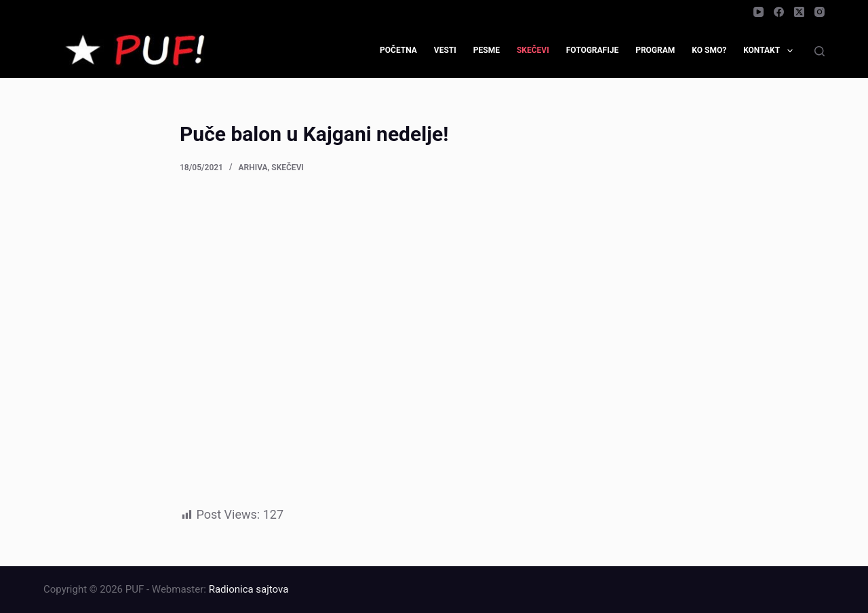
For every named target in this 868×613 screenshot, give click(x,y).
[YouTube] (758, 12)
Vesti (445, 50)
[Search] (820, 51)
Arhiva (253, 167)
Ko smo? (709, 50)
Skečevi (533, 50)
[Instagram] (820, 12)
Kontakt (770, 51)
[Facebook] (779, 12)
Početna (398, 50)
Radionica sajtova (249, 589)
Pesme (487, 50)
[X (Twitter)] (799, 12)
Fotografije (593, 50)
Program (655, 50)
